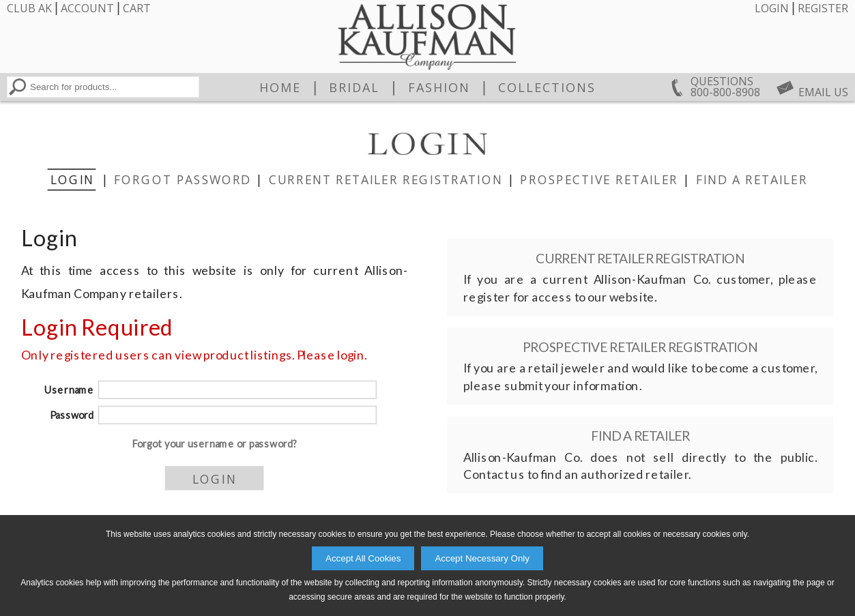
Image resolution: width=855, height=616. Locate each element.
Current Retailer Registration (385, 179)
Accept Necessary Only (482, 558)
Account (87, 8)
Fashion (439, 87)
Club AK (29, 8)
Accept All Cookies (363, 558)
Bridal (354, 87)
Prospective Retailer (599, 179)
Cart (137, 8)
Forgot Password (182, 179)
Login (772, 8)
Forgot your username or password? (214, 444)
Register (823, 8)
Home (280, 87)
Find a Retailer (751, 179)
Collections (547, 87)
